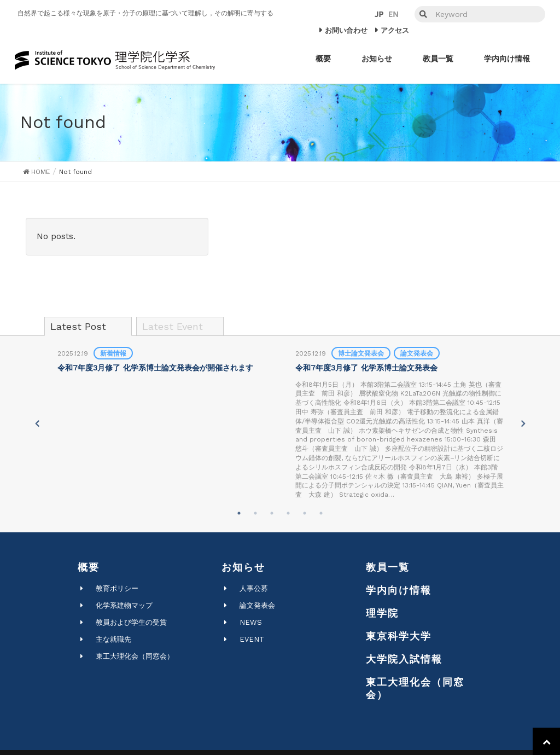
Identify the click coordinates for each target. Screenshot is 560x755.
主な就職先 (113, 639)
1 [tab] (239, 513)
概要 (89, 567)
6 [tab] (321, 513)
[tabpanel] (162, 361)
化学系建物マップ (124, 605)
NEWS (251, 622)
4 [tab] (288, 513)
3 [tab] (272, 513)
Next (523, 423)
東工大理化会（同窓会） (135, 656)
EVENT (252, 639)
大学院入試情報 (404, 659)
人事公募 (254, 588)
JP (379, 14)
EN (393, 14)
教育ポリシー (117, 588)
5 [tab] (305, 513)
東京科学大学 (399, 636)
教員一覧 (388, 567)
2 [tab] (255, 513)
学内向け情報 (399, 590)
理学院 (382, 613)
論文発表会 (257, 605)
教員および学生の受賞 (131, 622)
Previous (37, 423)
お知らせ (243, 567)
